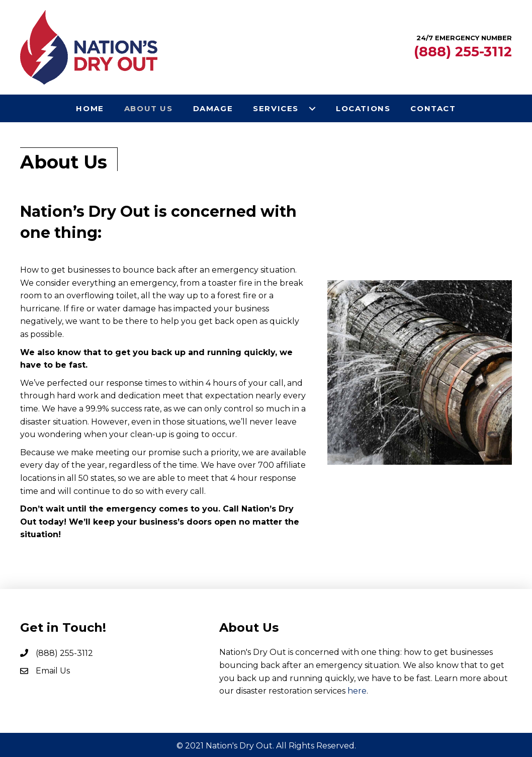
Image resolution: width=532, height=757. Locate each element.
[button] (312, 109)
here (357, 691)
